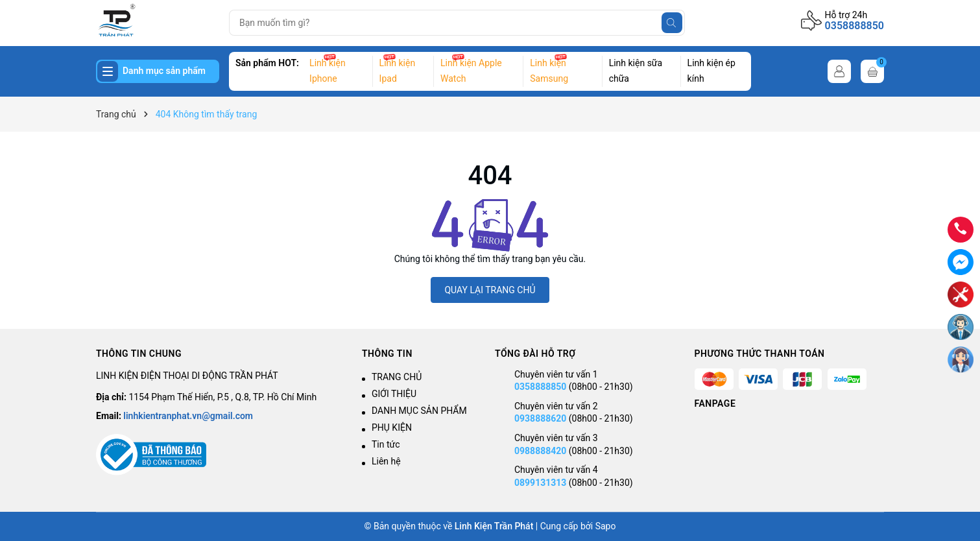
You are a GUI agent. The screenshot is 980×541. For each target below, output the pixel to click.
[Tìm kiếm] (672, 23)
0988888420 (542, 451)
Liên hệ (386, 461)
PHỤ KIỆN (392, 427)
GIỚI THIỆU (394, 394)
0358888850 (855, 26)
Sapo (606, 526)
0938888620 (540, 418)
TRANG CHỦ (397, 377)
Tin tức (386, 444)
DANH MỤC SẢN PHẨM (419, 411)
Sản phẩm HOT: (267, 63)
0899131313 (540, 483)
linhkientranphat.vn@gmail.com (188, 416)
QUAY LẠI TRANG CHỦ (490, 290)
